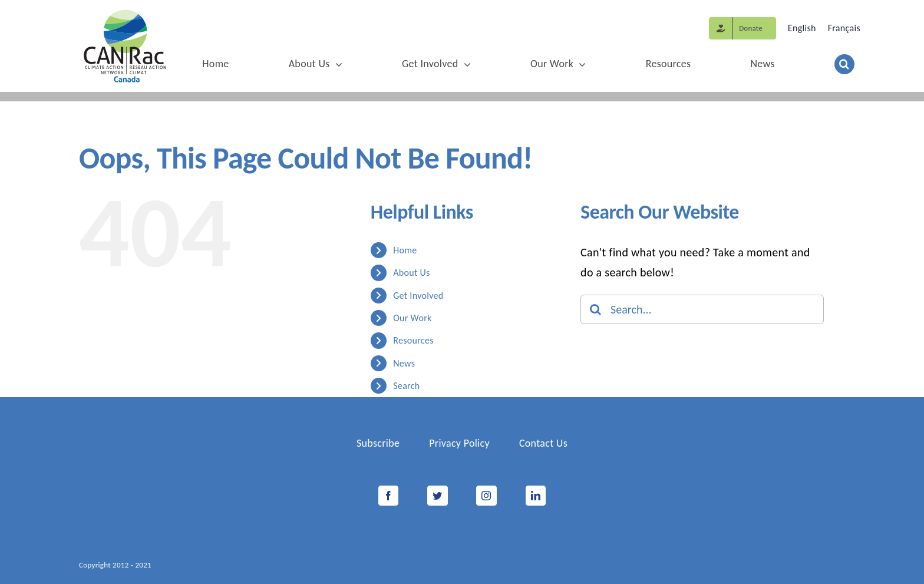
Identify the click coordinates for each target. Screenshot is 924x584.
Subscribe (378, 443)
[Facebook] (388, 496)
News (404, 363)
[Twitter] (437, 496)
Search (406, 386)
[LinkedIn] (536, 496)
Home (405, 250)
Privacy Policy (459, 443)
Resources (413, 340)
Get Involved (418, 296)
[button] (844, 65)
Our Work (412, 318)
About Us (411, 273)
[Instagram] (486, 496)
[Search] (595, 309)
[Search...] (702, 309)
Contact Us (543, 443)
